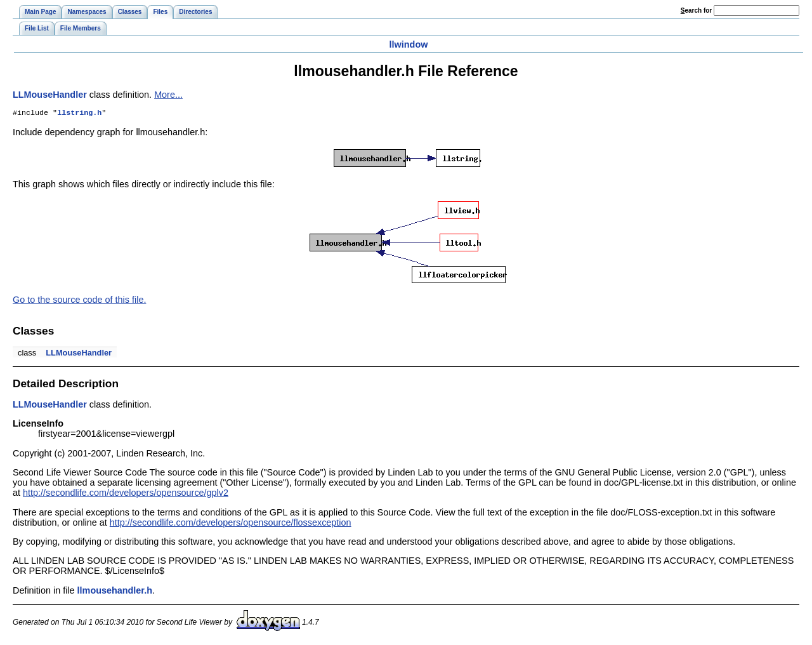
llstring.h (79, 114)
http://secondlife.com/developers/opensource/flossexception (231, 524)
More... (168, 95)
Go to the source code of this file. (79, 301)
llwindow (409, 44)
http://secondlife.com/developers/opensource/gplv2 (126, 494)
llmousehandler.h (115, 592)
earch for (696, 10)
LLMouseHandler (50, 95)
